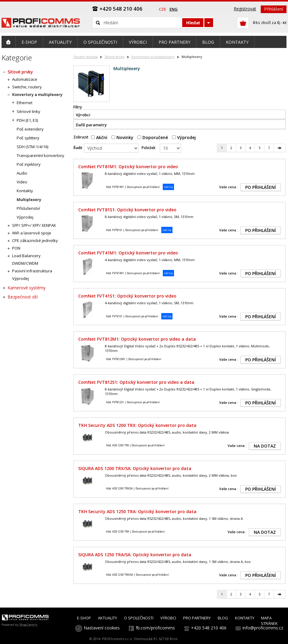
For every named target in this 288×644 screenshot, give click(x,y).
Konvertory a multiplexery (153, 57)
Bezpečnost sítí (23, 297)
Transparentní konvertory (40, 155)
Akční (99, 137)
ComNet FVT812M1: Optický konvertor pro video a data (137, 339)
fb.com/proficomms (155, 628)
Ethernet (25, 103)
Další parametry (91, 125)
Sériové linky (28, 111)
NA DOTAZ (265, 446)
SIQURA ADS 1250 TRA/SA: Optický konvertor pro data (135, 555)
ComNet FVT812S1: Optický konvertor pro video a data (136, 382)
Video (22, 182)
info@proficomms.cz (263, 628)
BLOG (223, 618)
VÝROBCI (168, 618)
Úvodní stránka (85, 57)
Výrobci (83, 115)
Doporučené (153, 137)
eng (174, 9)
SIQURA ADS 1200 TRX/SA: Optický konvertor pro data (135, 468)
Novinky (122, 137)
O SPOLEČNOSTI (139, 618)
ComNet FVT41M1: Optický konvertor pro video (128, 253)
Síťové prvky (115, 57)
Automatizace (25, 79)
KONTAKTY (245, 618)
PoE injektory (29, 164)
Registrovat (245, 9)
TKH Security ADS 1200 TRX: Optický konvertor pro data (137, 425)
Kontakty (25, 191)
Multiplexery (29, 199)
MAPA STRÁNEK (269, 621)
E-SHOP (84, 618)
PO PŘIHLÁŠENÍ (261, 187)
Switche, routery (27, 87)
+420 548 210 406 (209, 628)
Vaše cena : (229, 187)
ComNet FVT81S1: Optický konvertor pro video (127, 210)
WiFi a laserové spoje (32, 233)
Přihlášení (274, 9)
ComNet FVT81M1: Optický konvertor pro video (128, 167)
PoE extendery (30, 129)
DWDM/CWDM (25, 263)
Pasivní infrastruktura (32, 271)
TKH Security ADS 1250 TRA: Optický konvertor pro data (137, 511)
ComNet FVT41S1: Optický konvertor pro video (127, 296)
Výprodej (184, 137)
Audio (22, 173)
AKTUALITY (107, 618)
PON (16, 248)
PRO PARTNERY (197, 618)
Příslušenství (28, 208)
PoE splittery (28, 138)
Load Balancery (26, 256)
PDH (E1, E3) (27, 120)
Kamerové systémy (27, 288)
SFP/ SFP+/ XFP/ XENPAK (34, 225)
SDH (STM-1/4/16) (32, 147)
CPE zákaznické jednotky (35, 240)
